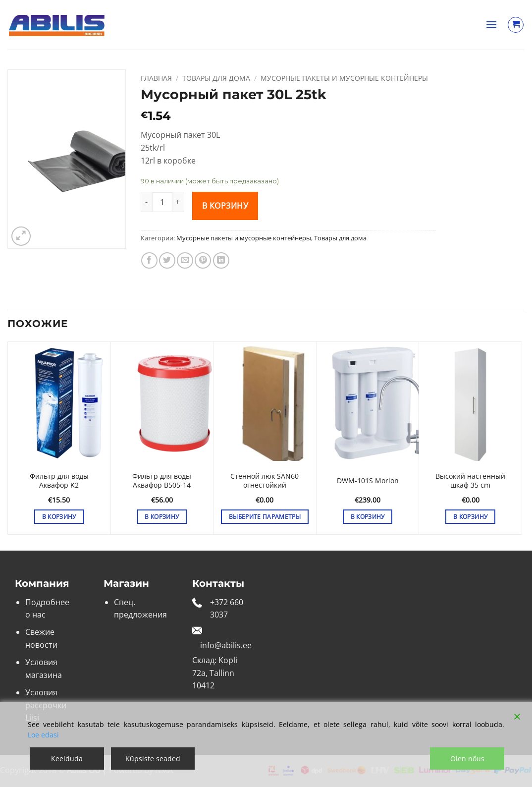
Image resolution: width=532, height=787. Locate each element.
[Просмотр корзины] (516, 25)
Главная (156, 78)
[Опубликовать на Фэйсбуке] (149, 260)
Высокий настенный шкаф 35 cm (470, 481)
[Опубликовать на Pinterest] (203, 260)
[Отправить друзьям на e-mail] (185, 260)
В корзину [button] (59, 517)
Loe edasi (43, 735)
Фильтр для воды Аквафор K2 (59, 481)
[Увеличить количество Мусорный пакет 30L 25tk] (178, 202)
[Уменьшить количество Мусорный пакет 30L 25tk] (147, 202)
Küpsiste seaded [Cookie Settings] (153, 759)
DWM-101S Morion (368, 481)
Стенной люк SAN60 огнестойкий (265, 481)
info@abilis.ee (226, 645)
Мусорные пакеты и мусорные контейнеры (344, 78)
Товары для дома (216, 78)
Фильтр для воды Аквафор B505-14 (162, 481)
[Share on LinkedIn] (221, 260)
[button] (491, 25)
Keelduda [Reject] (67, 759)
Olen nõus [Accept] (467, 759)
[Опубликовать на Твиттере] (167, 260)
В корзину (225, 206)
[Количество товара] (162, 202)
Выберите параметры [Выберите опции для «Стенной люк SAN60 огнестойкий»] (265, 517)
